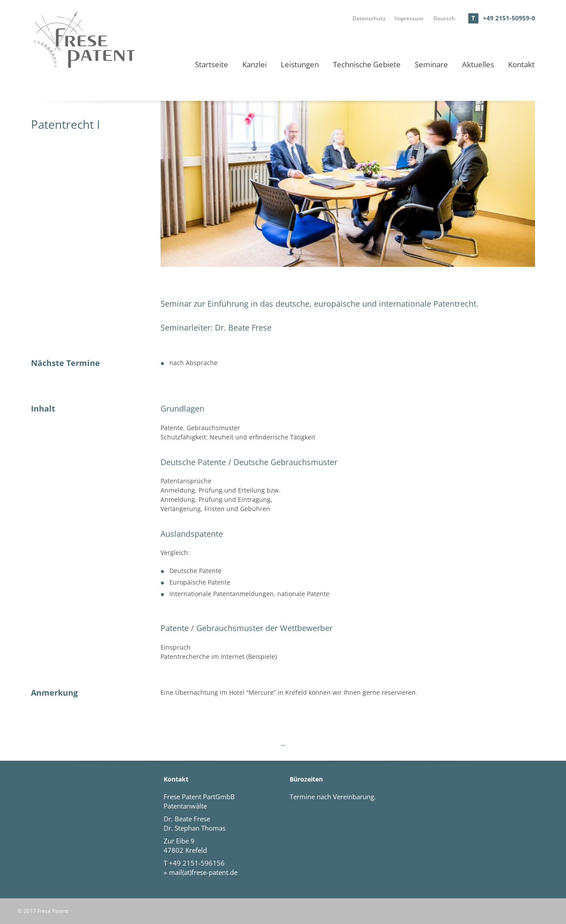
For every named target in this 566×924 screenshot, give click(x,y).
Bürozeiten (306, 779)
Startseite (212, 64)
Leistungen (300, 64)
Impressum (409, 18)
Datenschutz (369, 18)
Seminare (431, 64)
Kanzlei (254, 64)
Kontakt (521, 64)
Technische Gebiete (367, 64)
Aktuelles (478, 64)
